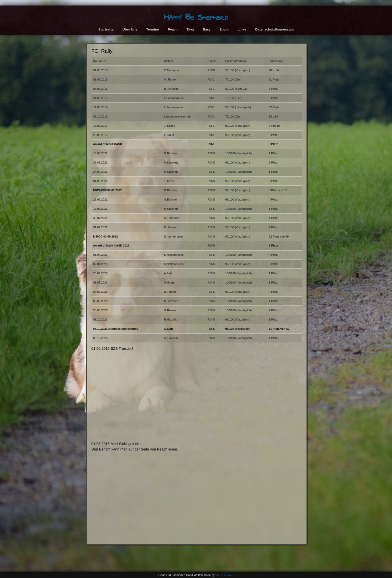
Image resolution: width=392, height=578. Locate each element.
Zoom (224, 29)
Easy (207, 29)
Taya (190, 29)
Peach (173, 29)
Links (242, 29)
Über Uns (130, 29)
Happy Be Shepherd (196, 17)
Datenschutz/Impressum (274, 29)
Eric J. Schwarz (225, 575)
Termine (153, 29)
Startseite (106, 29)
